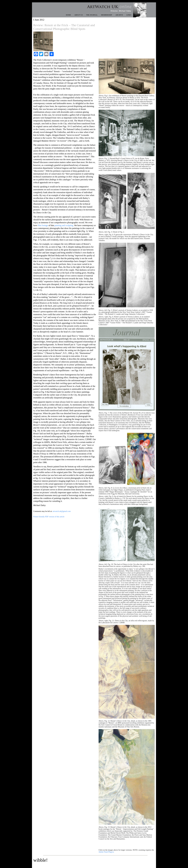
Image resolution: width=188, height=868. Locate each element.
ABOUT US (78, 15)
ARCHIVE (119, 15)
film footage (43, 225)
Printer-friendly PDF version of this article (49, 517)
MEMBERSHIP (106, 15)
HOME (68, 15)
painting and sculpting (64, 225)
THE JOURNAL (92, 15)
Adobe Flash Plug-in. (106, 852)
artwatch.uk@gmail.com (62, 511)
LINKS (129, 15)
